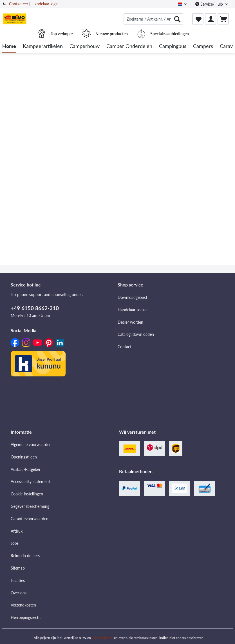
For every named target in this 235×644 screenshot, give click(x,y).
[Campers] (203, 46)
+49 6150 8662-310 (35, 308)
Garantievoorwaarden (30, 519)
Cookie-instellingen (27, 494)
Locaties (18, 580)
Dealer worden (130, 322)
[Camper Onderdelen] (129, 46)
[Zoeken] (177, 19)
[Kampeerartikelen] (43, 46)
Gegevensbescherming (30, 506)
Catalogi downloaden (136, 334)
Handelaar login (45, 4)
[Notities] (198, 19)
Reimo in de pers (25, 556)
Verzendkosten (23, 605)
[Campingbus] (173, 46)
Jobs (15, 543)
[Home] (9, 46)
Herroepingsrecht (26, 617)
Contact (125, 347)
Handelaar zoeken (133, 310)
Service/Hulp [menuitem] (210, 4)
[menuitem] (153, 19)
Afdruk (17, 531)
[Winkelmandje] (223, 19)
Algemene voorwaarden (31, 445)
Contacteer (19, 4)
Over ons (19, 593)
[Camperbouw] (85, 46)
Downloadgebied (132, 297)
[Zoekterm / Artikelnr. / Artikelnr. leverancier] (153, 19)
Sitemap (18, 568)
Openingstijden (24, 457)
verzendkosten (102, 638)
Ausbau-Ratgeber (26, 469)
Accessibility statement (30, 481)
